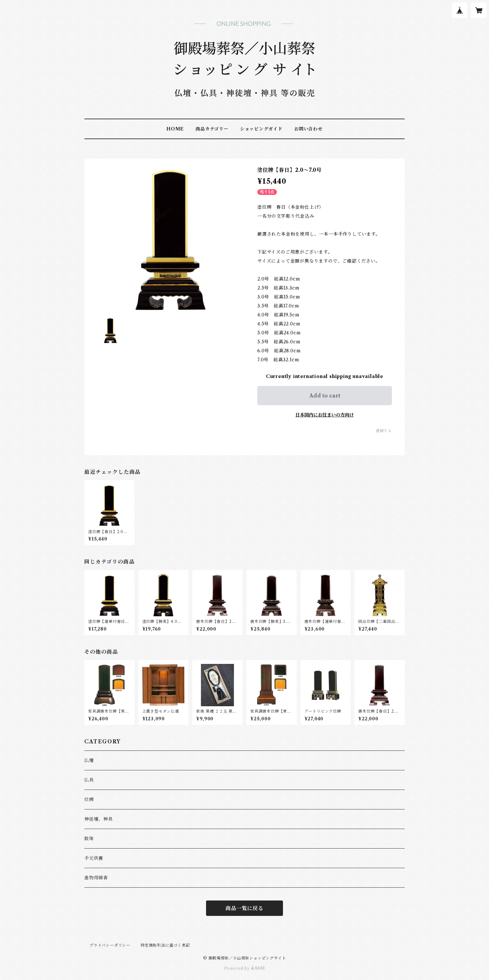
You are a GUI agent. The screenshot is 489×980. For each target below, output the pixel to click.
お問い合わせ (308, 129)
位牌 (89, 800)
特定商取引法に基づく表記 (165, 945)
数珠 (89, 839)
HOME (175, 129)
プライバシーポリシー (110, 945)
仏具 (89, 780)
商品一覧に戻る (244, 908)
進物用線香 (96, 878)
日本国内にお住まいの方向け (325, 415)
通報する (384, 431)
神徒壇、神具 (99, 819)
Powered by (245, 968)
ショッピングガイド (261, 129)
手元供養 (94, 858)
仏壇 (89, 760)
